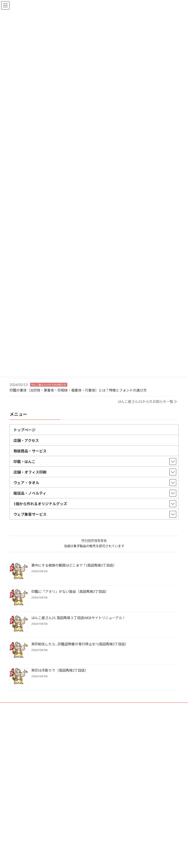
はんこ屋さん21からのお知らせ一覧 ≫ (147, 401)
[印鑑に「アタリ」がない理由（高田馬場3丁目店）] (19, 598)
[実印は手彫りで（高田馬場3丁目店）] (19, 676)
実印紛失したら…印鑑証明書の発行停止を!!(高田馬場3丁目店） (80, 644)
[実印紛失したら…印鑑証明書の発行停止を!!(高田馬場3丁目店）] (19, 650)
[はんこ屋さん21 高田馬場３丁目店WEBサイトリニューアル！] (19, 624)
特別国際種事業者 (94, 541)
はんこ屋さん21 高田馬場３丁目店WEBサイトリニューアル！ (78, 618)
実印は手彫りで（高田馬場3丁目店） (60, 670)
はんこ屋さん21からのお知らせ (49, 384)
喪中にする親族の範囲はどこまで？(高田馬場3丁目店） (74, 565)
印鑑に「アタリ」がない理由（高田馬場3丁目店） (70, 591)
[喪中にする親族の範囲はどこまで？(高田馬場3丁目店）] (19, 571)
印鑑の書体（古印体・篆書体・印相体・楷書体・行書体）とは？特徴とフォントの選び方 (78, 390)
